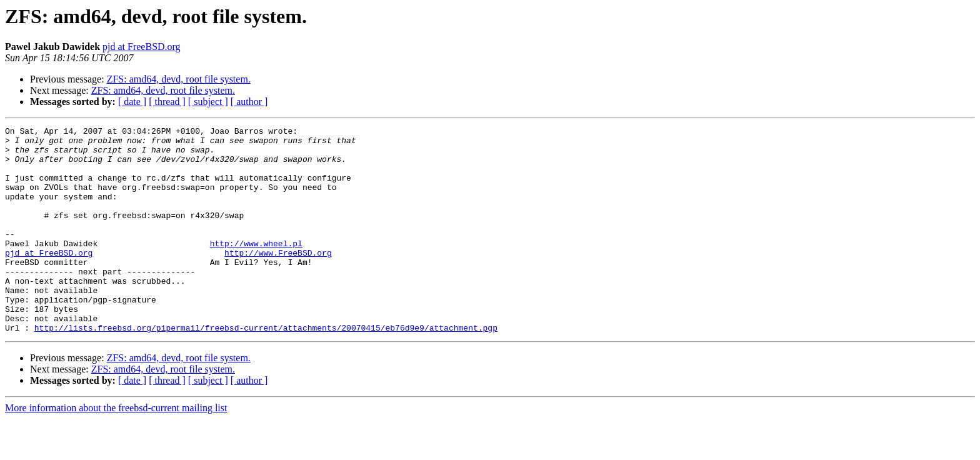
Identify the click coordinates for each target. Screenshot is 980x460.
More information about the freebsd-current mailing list (116, 449)
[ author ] (249, 102)
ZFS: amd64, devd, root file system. (179, 79)
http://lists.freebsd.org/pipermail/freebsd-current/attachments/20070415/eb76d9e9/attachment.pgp (266, 369)
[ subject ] (208, 102)
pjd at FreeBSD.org (142, 47)
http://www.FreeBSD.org (278, 279)
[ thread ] (167, 102)
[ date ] (132, 102)
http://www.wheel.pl (256, 267)
